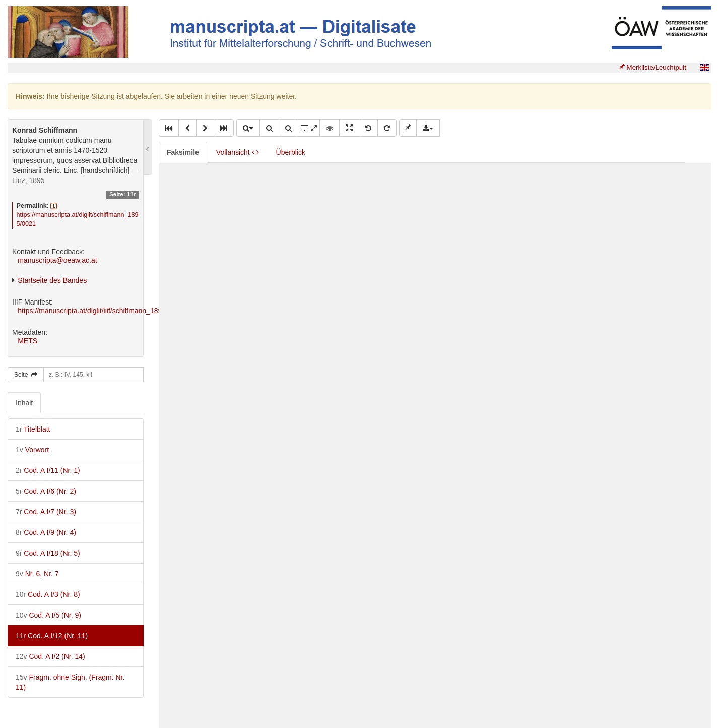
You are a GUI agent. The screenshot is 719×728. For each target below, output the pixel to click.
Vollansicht (238, 152)
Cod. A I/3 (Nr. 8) (48, 594)
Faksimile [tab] (183, 152)
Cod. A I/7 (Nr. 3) (46, 512)
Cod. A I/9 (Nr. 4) (46, 532)
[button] (169, 128)
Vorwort (32, 450)
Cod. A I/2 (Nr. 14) (50, 656)
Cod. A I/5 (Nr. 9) (48, 615)
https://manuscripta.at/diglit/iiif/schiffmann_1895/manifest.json (113, 311)
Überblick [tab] (291, 152)
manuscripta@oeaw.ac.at (57, 260)
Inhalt (24, 403)
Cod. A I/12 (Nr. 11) (52, 636)
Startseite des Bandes (52, 280)
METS (27, 341)
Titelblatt (33, 429)
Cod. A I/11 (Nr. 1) (48, 470)
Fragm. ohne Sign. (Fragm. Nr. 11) (70, 682)
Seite (26, 375)
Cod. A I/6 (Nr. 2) (46, 491)
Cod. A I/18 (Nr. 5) (48, 553)
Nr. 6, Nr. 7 (37, 574)
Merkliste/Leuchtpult (652, 67)
